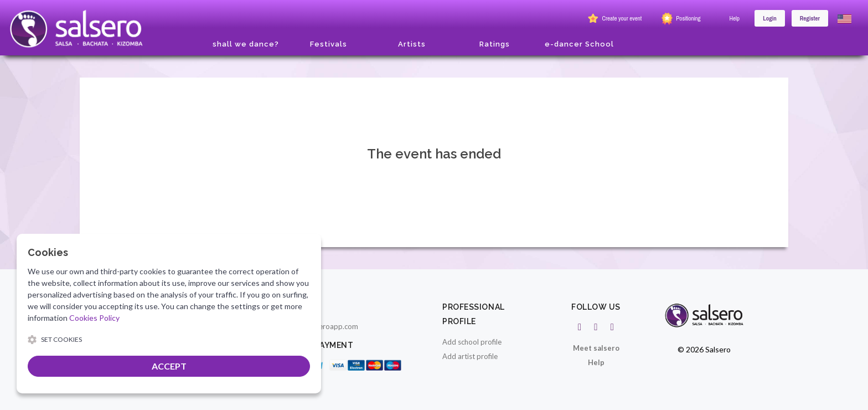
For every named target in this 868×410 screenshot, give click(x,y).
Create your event (613, 19)
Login (770, 18)
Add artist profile (470, 356)
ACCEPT (169, 366)
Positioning (680, 19)
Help (735, 18)
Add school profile (472, 342)
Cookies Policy (94, 318)
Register (810, 18)
